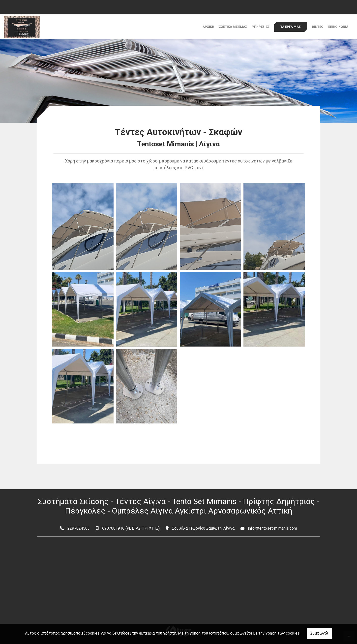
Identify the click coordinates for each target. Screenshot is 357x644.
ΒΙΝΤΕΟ (318, 27)
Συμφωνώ (319, 633)
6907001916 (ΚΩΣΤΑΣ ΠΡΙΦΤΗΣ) (131, 528)
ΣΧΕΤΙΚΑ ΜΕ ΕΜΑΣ (233, 27)
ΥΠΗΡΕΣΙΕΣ (261, 27)
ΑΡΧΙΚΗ (208, 27)
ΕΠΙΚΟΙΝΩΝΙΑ (338, 27)
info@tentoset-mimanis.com (272, 528)
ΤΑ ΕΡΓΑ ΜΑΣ (291, 27)
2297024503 (79, 528)
